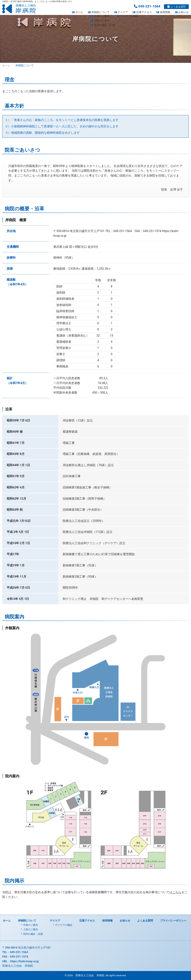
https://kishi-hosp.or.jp (25, 961)
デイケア (123, 12)
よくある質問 (176, 7)
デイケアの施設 (64, 925)
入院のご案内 (31, 929)
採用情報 (165, 12)
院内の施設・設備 (33, 934)
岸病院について (100, 12)
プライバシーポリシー (173, 921)
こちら (177, 892)
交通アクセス (144, 12)
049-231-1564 (147, 6)
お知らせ (184, 12)
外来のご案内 (31, 925)
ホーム (79, 12)
